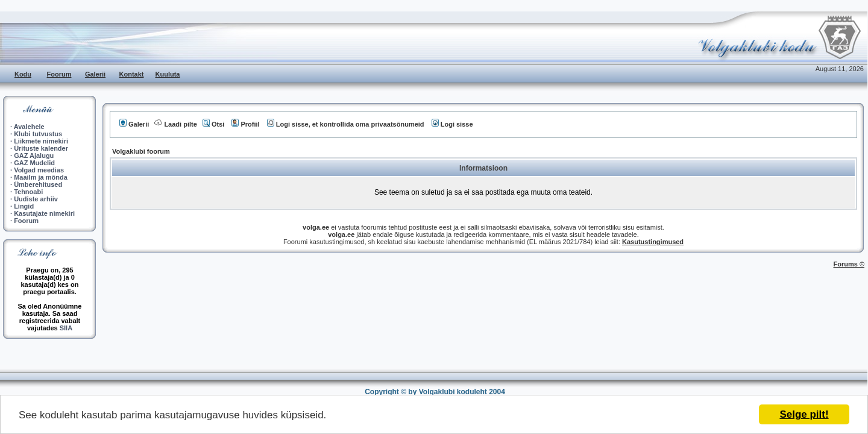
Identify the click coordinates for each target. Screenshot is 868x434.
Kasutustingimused (653, 242)
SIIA (66, 328)
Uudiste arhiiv (36, 199)
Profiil (245, 124)
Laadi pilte (175, 124)
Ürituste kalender (41, 148)
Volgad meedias (39, 170)
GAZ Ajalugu (34, 156)
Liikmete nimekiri (41, 141)
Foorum (59, 74)
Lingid (24, 206)
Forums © (849, 264)
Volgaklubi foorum (141, 151)
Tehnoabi (28, 192)
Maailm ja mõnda (41, 177)
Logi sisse (452, 124)
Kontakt (132, 74)
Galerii (95, 74)
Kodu (23, 74)
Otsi (213, 124)
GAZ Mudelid (34, 163)
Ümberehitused (38, 184)
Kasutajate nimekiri (44, 213)
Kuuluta (168, 74)
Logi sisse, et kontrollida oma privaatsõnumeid (346, 124)
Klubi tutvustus (38, 134)
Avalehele (29, 127)
